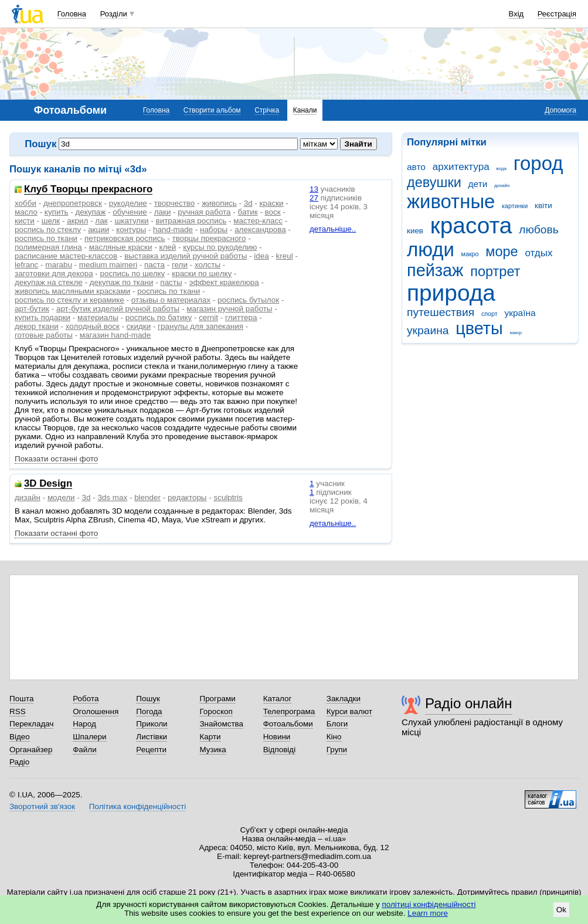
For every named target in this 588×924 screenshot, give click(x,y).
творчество (175, 203)
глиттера (241, 317)
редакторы (187, 497)
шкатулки (132, 221)
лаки (163, 212)
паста (154, 265)
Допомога (560, 110)
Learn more (428, 913)
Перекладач (31, 724)
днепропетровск (73, 203)
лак (101, 221)
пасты (171, 282)
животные (451, 201)
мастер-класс (258, 221)
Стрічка (267, 110)
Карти (210, 737)
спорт (490, 314)
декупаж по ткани (122, 282)
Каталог (278, 699)
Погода (149, 711)
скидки (139, 326)
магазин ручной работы (229, 309)
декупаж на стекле (49, 282)
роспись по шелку (133, 274)
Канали (305, 110)
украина (428, 330)
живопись (219, 203)
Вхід (516, 14)
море (502, 252)
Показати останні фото (56, 459)
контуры (131, 230)
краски (272, 203)
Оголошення (96, 711)
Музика (213, 750)
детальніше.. (333, 229)
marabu (59, 265)
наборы (214, 230)
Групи (337, 750)
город (538, 163)
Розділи (114, 14)
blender (147, 497)
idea (261, 256)
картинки (515, 206)
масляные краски (121, 247)
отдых (538, 253)
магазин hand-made (115, 335)
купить (57, 212)
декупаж (91, 212)
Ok (561, 910)
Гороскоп (216, 711)
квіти (543, 205)
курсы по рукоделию (220, 247)
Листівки (152, 737)
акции (98, 230)
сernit (208, 317)
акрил (77, 221)
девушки (434, 182)
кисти (25, 221)
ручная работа (204, 212)
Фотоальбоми (288, 724)
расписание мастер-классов (66, 256)
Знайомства (221, 724)
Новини (277, 737)
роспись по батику (159, 317)
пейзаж (435, 270)
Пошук (148, 699)
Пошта (21, 699)
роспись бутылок (248, 300)
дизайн (502, 186)
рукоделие (128, 203)
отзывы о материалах (171, 300)
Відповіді (280, 750)
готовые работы (44, 335)
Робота (86, 699)
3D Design (48, 484)
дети (478, 184)
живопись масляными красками (72, 291)
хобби (26, 203)
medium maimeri (108, 265)
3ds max (112, 497)
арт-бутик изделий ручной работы (118, 309)
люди (431, 249)
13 (314, 189)
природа (451, 293)
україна (520, 313)
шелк (51, 221)
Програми (217, 699)
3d (248, 203)
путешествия (441, 312)
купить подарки (43, 317)
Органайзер (31, 750)
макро (470, 254)
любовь (539, 230)
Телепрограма (289, 711)
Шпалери (89, 737)
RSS (18, 711)
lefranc (26, 265)
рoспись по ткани (169, 291)
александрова (260, 230)
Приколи (152, 724)
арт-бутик (32, 309)
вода (501, 169)
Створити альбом (212, 110)
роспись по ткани (46, 238)
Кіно (334, 737)
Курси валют (349, 711)
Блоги (337, 724)
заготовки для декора (54, 274)
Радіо (19, 762)
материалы (98, 317)
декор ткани (37, 326)
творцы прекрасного (209, 238)
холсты (208, 265)
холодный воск (93, 326)
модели (61, 497)
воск (273, 212)
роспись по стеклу (48, 230)
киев (415, 231)
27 (314, 198)
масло (26, 212)
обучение (130, 212)
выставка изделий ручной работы (186, 256)
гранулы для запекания (200, 326)
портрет (495, 271)
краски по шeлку (202, 274)
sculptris (228, 497)
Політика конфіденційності (137, 806)
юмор (516, 333)
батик (248, 212)
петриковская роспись (125, 238)
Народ (84, 724)
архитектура (461, 167)
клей (167, 247)
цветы (479, 328)
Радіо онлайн (469, 703)
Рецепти (151, 750)
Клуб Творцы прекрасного (88, 190)
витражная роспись (191, 221)
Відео (20, 737)
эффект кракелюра (224, 282)
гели (180, 265)
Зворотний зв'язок (42, 806)
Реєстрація (557, 14)
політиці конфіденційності (429, 904)
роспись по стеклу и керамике (69, 300)
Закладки (344, 699)
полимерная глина (48, 247)
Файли (85, 750)
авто (416, 167)
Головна (72, 14)
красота (471, 225)
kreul (285, 256)
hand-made (173, 230)
